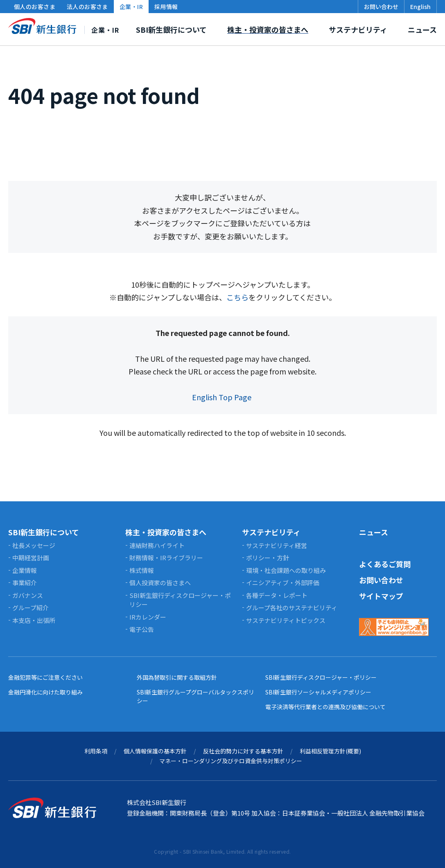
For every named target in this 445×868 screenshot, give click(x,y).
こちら (237, 297)
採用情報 (166, 7)
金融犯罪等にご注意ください (45, 677)
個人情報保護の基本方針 (155, 751)
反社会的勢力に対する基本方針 (243, 751)
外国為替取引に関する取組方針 (177, 677)
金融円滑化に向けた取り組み (45, 692)
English (420, 7)
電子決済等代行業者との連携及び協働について (325, 707)
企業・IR (131, 7)
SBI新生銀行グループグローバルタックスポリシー (195, 696)
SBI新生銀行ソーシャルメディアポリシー (318, 692)
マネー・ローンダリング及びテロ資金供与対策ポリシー (231, 761)
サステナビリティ (271, 532)
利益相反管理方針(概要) (330, 751)
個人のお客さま (35, 7)
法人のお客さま (87, 7)
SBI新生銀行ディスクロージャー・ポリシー (321, 677)
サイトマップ (381, 596)
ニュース (374, 532)
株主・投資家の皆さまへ (166, 532)
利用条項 (96, 751)
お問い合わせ (381, 580)
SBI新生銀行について (44, 532)
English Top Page (222, 397)
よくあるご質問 (385, 564)
